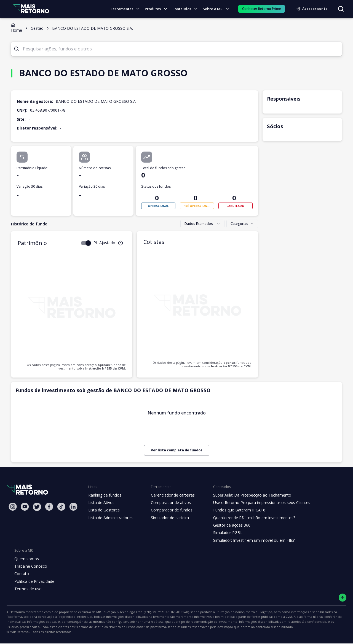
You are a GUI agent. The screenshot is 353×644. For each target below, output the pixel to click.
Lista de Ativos (101, 503)
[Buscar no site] (341, 9)
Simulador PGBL (224, 533)
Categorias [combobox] (243, 224)
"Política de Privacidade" (23, 628)
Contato (21, 574)
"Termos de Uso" (318, 622)
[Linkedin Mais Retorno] (73, 507)
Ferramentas (127, 9)
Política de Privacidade (34, 581)
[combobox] (204, 224)
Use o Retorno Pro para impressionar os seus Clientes (256, 503)
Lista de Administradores (109, 518)
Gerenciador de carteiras (170, 495)
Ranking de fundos (104, 495)
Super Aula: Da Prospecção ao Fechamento (247, 495)
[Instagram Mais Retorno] (13, 507)
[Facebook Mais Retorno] (49, 507)
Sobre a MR (217, 9)
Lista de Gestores (103, 510)
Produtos (158, 9)
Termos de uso (27, 589)
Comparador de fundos (168, 510)
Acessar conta (314, 9)
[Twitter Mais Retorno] (37, 507)
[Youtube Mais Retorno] (25, 507)
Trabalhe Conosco (30, 566)
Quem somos (26, 559)
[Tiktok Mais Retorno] (61, 507)
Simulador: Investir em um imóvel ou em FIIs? (249, 540)
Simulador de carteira (167, 518)
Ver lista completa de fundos (176, 450)
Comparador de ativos (168, 503)
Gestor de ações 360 (228, 525)
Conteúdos (187, 9)
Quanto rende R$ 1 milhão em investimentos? (249, 518)
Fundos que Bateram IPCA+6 (235, 510)
